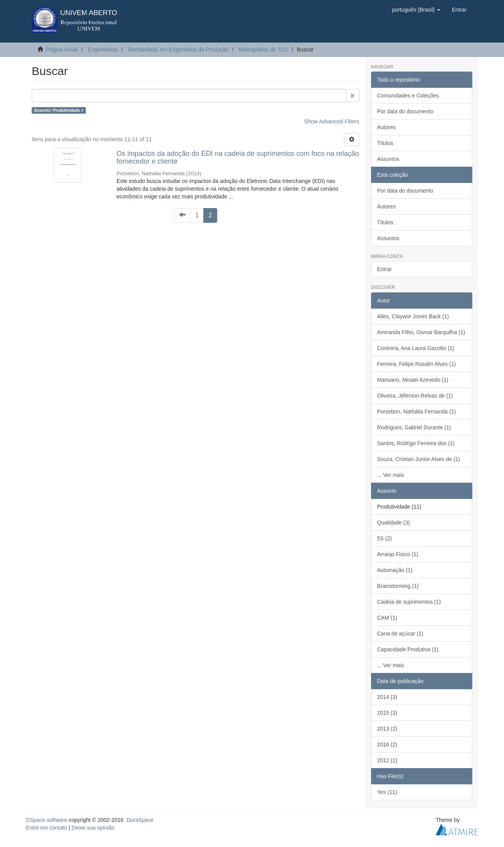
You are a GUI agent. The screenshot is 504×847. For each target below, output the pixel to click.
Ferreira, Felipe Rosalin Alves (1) (417, 364)
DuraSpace (140, 820)
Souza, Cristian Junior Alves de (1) (419, 459)
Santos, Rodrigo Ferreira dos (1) (416, 443)
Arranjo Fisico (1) (398, 554)
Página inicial (62, 50)
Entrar (385, 269)
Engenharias (103, 50)
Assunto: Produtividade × (59, 110)
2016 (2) (387, 745)
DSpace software (47, 820)
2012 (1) (387, 760)
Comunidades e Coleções (408, 96)
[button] (416, 10)
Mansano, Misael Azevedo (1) (413, 380)
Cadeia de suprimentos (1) (409, 602)
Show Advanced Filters (332, 121)
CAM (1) (387, 618)
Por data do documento (405, 111)
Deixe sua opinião (93, 828)
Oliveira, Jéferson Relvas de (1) (415, 396)
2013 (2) (387, 729)
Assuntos (388, 159)
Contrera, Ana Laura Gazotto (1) (416, 348)
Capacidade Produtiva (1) (408, 649)
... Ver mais (391, 475)
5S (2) (385, 538)
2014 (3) (387, 697)
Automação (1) (395, 570)
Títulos (385, 143)
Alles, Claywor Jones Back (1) (413, 316)
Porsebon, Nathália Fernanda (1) (417, 412)
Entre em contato (47, 828)
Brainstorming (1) (398, 586)
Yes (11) (387, 792)
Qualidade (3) (394, 523)
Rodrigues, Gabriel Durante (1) (414, 427)
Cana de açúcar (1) (400, 634)
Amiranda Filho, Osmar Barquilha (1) (421, 332)
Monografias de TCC (263, 50)
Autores (387, 127)
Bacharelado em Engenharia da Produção (178, 50)
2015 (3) (387, 713)
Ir (353, 96)
